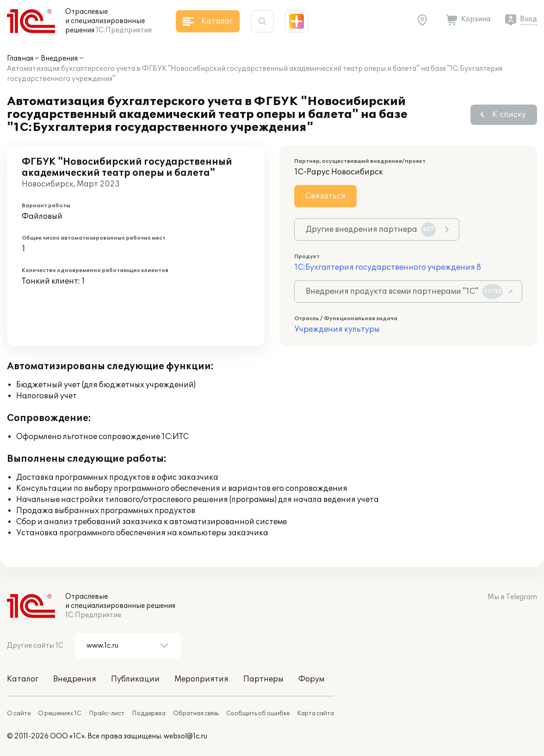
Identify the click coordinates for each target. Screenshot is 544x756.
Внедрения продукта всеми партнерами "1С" (404, 291)
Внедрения (59, 59)
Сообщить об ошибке (258, 713)
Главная (20, 59)
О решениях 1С (60, 713)
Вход (529, 19)
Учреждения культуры (337, 329)
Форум (311, 679)
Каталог (23, 679)
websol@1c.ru (185, 736)
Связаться (325, 196)
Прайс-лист (107, 713)
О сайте (19, 713)
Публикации (135, 679)
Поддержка (149, 713)
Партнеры (263, 679)
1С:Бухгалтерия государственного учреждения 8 (388, 267)
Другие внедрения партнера (371, 229)
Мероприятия (201, 679)
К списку (509, 115)
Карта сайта (315, 713)
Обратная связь (196, 713)
